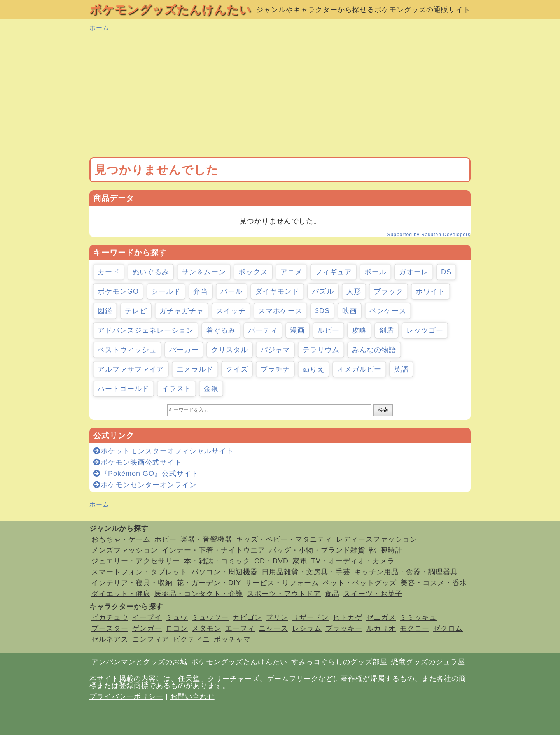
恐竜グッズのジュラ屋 (428, 662)
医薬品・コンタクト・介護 (199, 594)
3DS (322, 311)
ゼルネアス (110, 639)
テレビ (136, 311)
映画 (350, 311)
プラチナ (275, 369)
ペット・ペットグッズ (360, 583)
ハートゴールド (123, 389)
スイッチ (231, 311)
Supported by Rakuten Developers (429, 235)
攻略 (359, 330)
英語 (401, 369)
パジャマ (275, 350)
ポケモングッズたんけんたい (170, 10)
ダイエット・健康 (121, 594)
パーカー (184, 350)
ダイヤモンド (277, 291)
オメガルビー (359, 369)
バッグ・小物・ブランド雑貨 (317, 550)
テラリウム (321, 350)
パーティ (263, 330)
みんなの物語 (374, 350)
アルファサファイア (131, 369)
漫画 (297, 330)
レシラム (307, 628)
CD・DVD (271, 561)
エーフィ (240, 628)
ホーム (99, 28)
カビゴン (247, 617)
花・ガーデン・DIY (209, 583)
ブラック (388, 291)
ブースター (110, 628)
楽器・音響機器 (206, 539)
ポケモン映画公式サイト (138, 462)
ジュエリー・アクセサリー (136, 561)
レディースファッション (377, 539)
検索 (383, 410)
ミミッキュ (418, 617)
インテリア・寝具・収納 (132, 583)
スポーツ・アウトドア (284, 594)
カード (109, 272)
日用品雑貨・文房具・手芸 (306, 572)
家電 (300, 561)
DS (446, 272)
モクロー (415, 628)
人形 (354, 291)
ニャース (273, 628)
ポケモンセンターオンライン (145, 485)
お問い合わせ (192, 696)
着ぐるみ (221, 330)
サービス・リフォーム (282, 583)
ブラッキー (344, 628)
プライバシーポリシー (126, 696)
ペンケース (388, 311)
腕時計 (391, 550)
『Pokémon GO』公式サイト (146, 474)
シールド (166, 291)
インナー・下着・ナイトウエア (213, 550)
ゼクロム (448, 628)
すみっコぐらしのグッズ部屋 (339, 662)
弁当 (201, 291)
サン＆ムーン (204, 272)
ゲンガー (147, 628)
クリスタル (230, 350)
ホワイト (430, 291)
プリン (277, 617)
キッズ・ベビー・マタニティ (284, 539)
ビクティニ (192, 639)
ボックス (253, 272)
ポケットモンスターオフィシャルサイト (164, 451)
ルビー (328, 330)
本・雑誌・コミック (217, 561)
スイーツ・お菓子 (373, 594)
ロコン (177, 628)
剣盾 (387, 330)
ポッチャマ (232, 639)
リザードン (311, 617)
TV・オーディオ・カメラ (353, 561)
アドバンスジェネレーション (146, 330)
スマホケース (280, 311)
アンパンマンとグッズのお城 (139, 662)
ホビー (165, 539)
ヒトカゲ (348, 617)
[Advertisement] (280, 95)
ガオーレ (414, 272)
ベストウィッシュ (127, 350)
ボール (375, 272)
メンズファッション (125, 550)
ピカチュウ (110, 617)
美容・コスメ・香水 (434, 583)
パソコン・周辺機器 (225, 572)
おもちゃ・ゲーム (121, 539)
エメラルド (195, 369)
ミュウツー (210, 617)
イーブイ (147, 617)
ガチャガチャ (182, 311)
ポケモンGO (118, 291)
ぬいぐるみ (151, 272)
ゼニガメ (381, 617)
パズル (323, 291)
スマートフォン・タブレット (139, 572)
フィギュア (333, 272)
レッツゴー (425, 330)
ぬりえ (314, 369)
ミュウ (177, 617)
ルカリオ (381, 628)
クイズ (237, 369)
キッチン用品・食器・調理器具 (406, 572)
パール (232, 291)
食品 (332, 594)
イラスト (177, 389)
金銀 (211, 389)
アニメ (291, 272)
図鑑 (105, 311)
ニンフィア (151, 639)
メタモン (206, 628)
